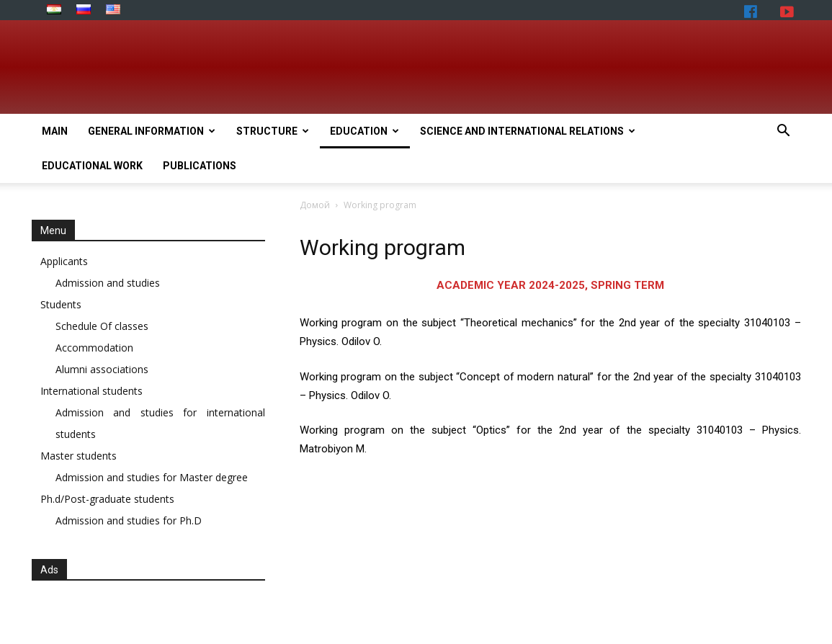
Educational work (92, 166)
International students (91, 391)
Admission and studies (108, 283)
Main (55, 131)
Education (364, 131)
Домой (315, 205)
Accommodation (94, 348)
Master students (79, 456)
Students (61, 304)
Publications (200, 166)
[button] (784, 132)
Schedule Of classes (102, 326)
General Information (152, 131)
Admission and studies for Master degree (152, 477)
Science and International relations (528, 131)
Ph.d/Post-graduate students (107, 499)
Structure (273, 131)
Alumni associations (102, 369)
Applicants (64, 261)
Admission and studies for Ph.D (129, 520)
